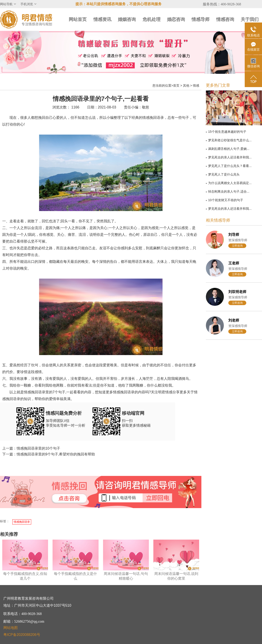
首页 (176, 86)
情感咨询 (225, 19)
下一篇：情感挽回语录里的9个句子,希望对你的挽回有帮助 (49, 454)
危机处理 (152, 19)
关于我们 (250, 19)
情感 (196, 86)
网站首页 (78, 19)
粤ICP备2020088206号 (22, 635)
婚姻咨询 (127, 19)
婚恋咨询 (176, 19)
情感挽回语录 (22, 522)
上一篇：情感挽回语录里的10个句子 (31, 448)
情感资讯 (102, 19)
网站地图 (11, 628)
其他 (186, 86)
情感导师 (200, 19)
